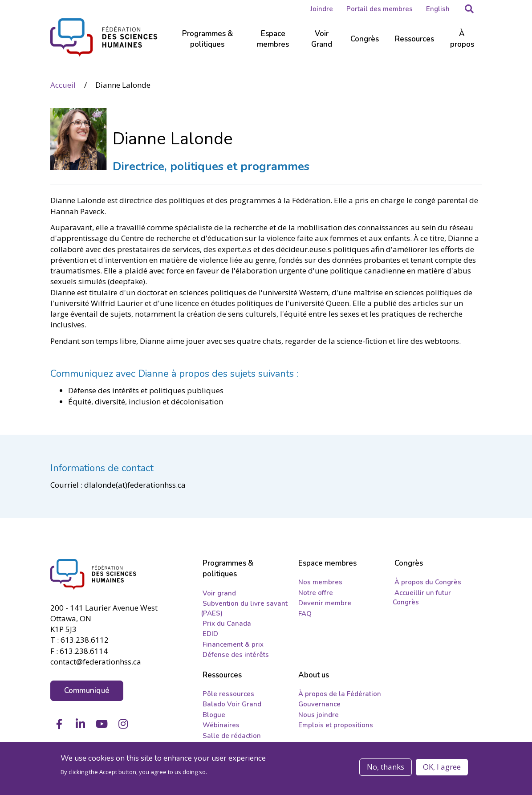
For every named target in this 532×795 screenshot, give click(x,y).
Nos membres (320, 582)
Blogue (214, 715)
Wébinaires (221, 725)
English (438, 9)
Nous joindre (319, 715)
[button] (469, 9)
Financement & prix (233, 644)
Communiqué (87, 690)
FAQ (305, 614)
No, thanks (386, 767)
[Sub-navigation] (207, 45)
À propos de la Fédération (340, 694)
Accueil (63, 84)
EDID (210, 634)
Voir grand (219, 593)
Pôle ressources (228, 694)
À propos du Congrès (428, 582)
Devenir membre (325, 603)
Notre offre (316, 593)
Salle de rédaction (232, 736)
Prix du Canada (227, 624)
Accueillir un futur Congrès (422, 597)
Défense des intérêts (236, 655)
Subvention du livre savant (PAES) (244, 608)
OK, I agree (442, 767)
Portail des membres (380, 9)
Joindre (322, 9)
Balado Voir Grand (232, 704)
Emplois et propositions (336, 725)
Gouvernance (319, 704)
